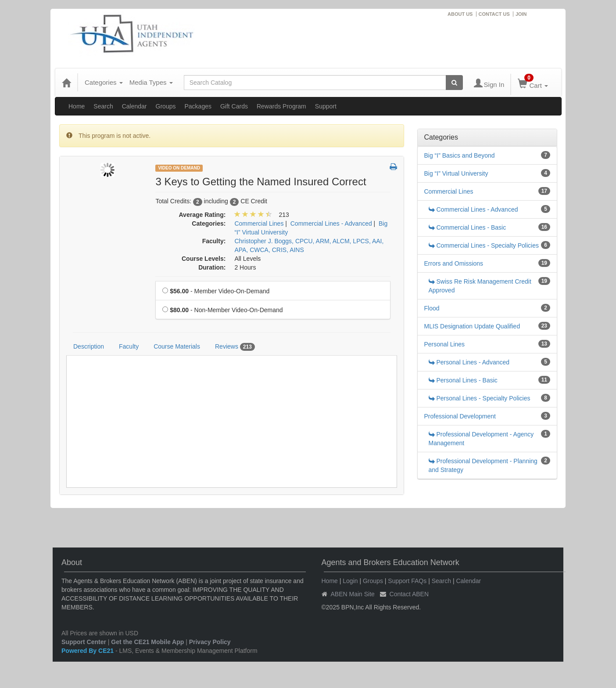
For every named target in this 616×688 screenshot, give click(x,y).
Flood (432, 308)
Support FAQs (407, 581)
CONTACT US (494, 14)
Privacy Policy (210, 642)
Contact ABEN (409, 594)
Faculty (129, 346)
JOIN (521, 14)
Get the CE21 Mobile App (147, 642)
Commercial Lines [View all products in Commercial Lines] (259, 223)
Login (350, 581)
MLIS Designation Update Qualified (472, 326)
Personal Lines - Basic (463, 380)
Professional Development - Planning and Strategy (483, 465)
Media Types (151, 82)
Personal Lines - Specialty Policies (480, 398)
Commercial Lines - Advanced (473, 209)
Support (326, 106)
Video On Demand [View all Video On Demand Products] (179, 168)
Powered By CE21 (88, 651)
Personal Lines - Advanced (469, 362)
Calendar (134, 106)
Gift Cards (234, 106)
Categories (104, 82)
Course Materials (177, 346)
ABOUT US (460, 14)
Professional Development (460, 416)
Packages (198, 106)
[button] (393, 167)
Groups (166, 106)
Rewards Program (281, 106)
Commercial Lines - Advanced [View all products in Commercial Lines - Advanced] (331, 223)
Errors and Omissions (454, 263)
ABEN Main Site (353, 594)
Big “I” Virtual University (456, 173)
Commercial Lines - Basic (467, 227)
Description (89, 346)
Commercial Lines (449, 191)
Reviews (235, 347)
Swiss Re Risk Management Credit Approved (480, 286)
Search (103, 106)
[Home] (66, 83)
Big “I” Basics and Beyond (460, 155)
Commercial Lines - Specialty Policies (484, 245)
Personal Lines (445, 344)
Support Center (84, 642)
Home (77, 106)
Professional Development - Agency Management (481, 439)
